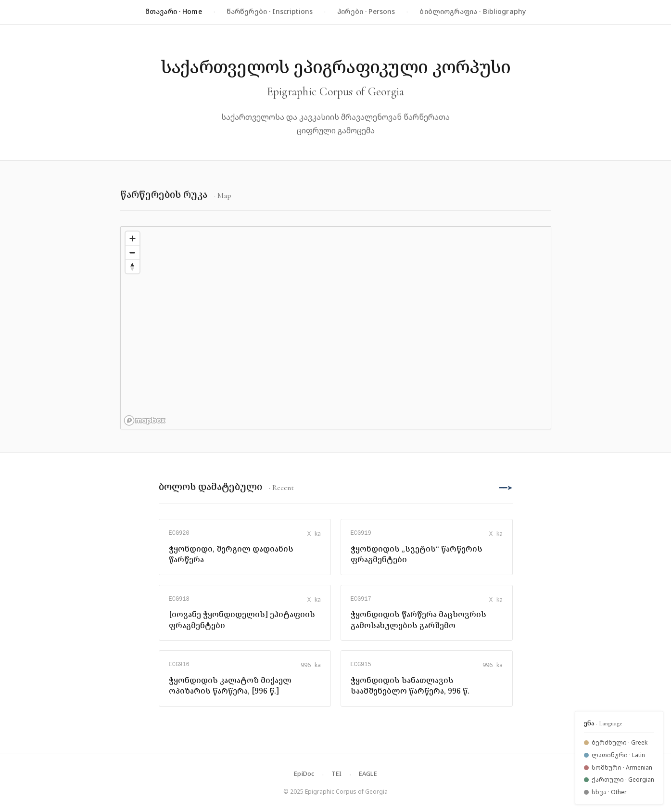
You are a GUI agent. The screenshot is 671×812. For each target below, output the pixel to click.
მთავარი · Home (174, 11)
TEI (337, 773)
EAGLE (368, 773)
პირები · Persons (366, 11)
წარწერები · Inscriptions (270, 11)
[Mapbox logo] (145, 420)
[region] (336, 328)
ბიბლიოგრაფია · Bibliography (473, 11)
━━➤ (506, 487)
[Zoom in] (133, 238)
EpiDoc (304, 773)
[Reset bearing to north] (133, 266)
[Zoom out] (133, 252)
